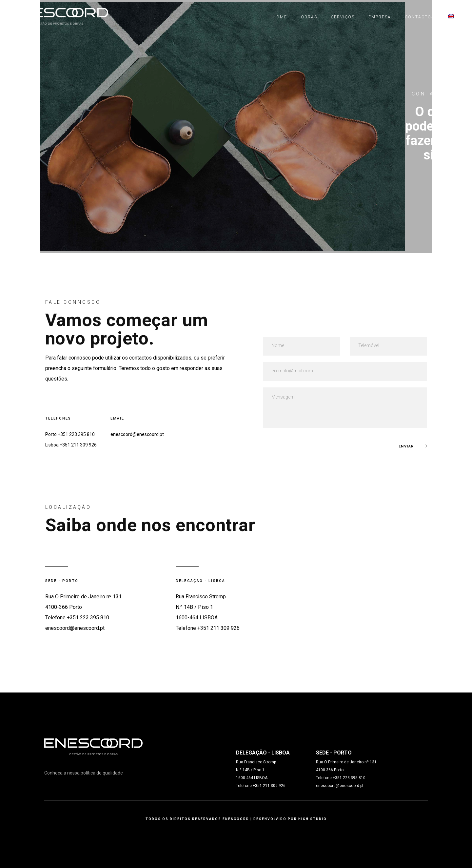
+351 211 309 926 (78, 445)
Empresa (380, 17)
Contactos (420, 17)
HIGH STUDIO (313, 819)
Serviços (343, 17)
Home (280, 17)
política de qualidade (102, 773)
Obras (309, 17)
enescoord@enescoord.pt (137, 434)
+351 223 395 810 (76, 434)
